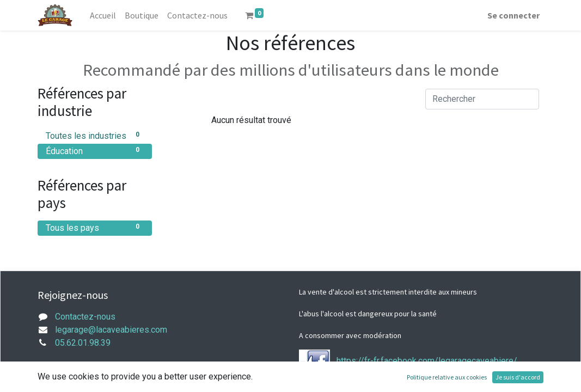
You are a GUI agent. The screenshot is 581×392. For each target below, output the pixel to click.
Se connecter (513, 15)
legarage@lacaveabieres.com (111, 330)
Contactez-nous (85, 317)
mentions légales (88, 378)
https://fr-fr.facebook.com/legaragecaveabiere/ (427, 361)
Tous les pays (95, 227)
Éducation (95, 151)
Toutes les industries (95, 135)
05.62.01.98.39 (83, 343)
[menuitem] (103, 15)
